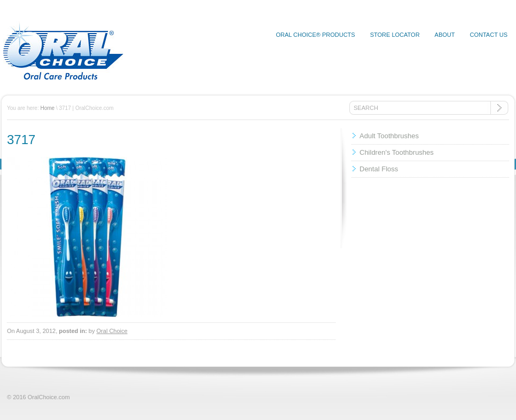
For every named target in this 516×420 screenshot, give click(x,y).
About (445, 35)
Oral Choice (112, 331)
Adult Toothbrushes (389, 136)
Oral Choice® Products (315, 35)
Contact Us (489, 35)
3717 (21, 140)
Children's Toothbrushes (397, 152)
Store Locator (395, 35)
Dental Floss (379, 169)
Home (47, 108)
